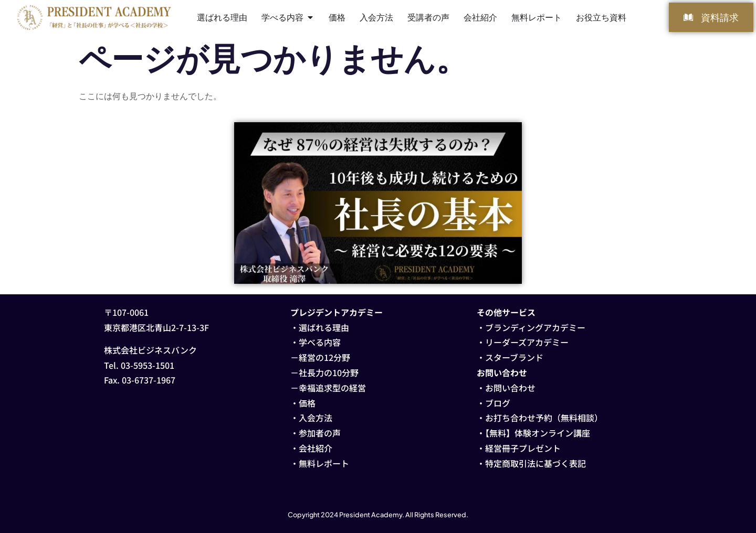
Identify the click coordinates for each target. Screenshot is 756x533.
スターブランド (514, 357)
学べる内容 (320, 342)
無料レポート (324, 463)
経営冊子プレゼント (523, 448)
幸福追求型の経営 (332, 388)
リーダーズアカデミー (527, 342)
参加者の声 (320, 433)
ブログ (498, 403)
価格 (307, 403)
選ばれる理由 (324, 327)
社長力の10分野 (329, 372)
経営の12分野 (324, 357)
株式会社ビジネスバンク (150, 350)
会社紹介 (316, 448)
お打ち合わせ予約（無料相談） (544, 418)
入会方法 (316, 418)
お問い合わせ (510, 388)
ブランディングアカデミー (535, 327)
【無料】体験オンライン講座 (538, 433)
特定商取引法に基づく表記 (535, 463)
